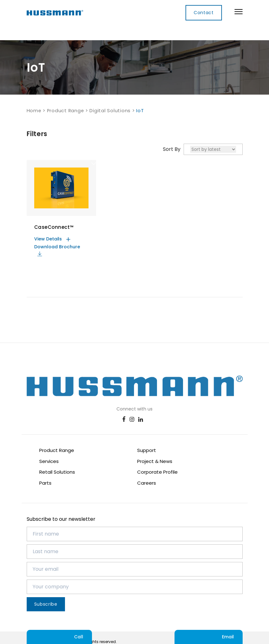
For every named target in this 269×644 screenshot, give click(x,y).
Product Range (66, 111)
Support (147, 450)
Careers (147, 483)
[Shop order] (213, 149)
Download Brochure (57, 250)
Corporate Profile (157, 472)
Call (59, 637)
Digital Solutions (110, 111)
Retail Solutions (57, 472)
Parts (45, 483)
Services (49, 461)
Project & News (155, 461)
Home (34, 111)
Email (209, 637)
